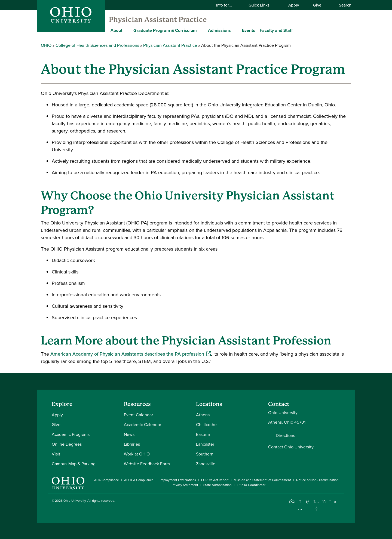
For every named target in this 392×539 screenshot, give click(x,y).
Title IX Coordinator (251, 485)
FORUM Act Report (215, 480)
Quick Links (262, 5)
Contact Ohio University (291, 447)
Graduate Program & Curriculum (165, 30)
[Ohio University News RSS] (341, 502)
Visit (56, 454)
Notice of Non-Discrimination (317, 480)
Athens (203, 415)
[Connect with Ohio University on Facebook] (292, 502)
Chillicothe (206, 425)
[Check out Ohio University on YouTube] (316, 505)
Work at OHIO (137, 454)
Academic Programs (71, 434)
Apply (294, 5)
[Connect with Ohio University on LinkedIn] (308, 502)
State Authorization (218, 485)
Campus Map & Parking (74, 464)
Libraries (132, 444)
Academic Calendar (143, 425)
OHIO (46, 45)
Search (342, 5)
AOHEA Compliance (139, 480)
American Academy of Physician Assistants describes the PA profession (131, 354)
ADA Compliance (107, 480)
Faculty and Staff (276, 30)
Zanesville (206, 464)
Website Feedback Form (147, 464)
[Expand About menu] (126, 30)
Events (249, 30)
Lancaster (205, 444)
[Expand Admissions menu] (235, 30)
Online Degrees (67, 444)
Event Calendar (138, 415)
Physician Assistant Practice (158, 20)
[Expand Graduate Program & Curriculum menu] (201, 30)
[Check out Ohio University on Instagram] (300, 508)
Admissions (219, 30)
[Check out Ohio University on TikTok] (333, 502)
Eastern (203, 434)
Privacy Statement (185, 485)
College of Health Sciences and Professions (97, 45)
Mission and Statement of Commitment (262, 480)
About (116, 30)
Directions (285, 436)
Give (317, 5)
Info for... (227, 5)
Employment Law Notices (177, 480)
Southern (205, 454)
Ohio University (75, 501)
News (129, 434)
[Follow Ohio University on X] (325, 502)
